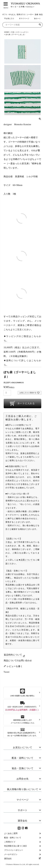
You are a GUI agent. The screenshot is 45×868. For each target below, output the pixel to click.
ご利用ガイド (10, 842)
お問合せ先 (23, 779)
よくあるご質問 (11, 833)
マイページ (24, 18)
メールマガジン (11, 854)
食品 (41, 15)
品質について (27, 560)
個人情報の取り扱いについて (23, 789)
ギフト (5, 15)
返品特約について (13, 655)
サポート (23, 810)
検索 (40, 25)
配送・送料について (23, 758)
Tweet (7, 672)
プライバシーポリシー (14, 850)
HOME (7, 32)
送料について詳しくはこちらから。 (22, 363)
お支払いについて (23, 747)
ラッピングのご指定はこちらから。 (22, 338)
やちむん (12, 15)
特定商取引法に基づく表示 (16, 846)
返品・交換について (23, 768)
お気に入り (9, 18)
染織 (36, 15)
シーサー (30, 15)
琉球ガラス (21, 15)
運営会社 (23, 821)
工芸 (13, 32)
